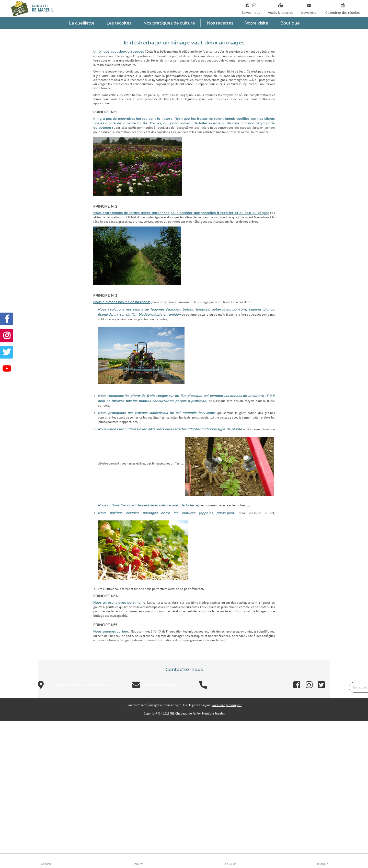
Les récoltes (119, 23)
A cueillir (230, 864)
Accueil (46, 864)
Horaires (138, 864)
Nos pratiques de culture (169, 23)
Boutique (322, 864)
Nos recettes (220, 23)
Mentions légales (213, 713)
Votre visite (257, 23)
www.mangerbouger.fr (227, 705)
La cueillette (82, 23)
